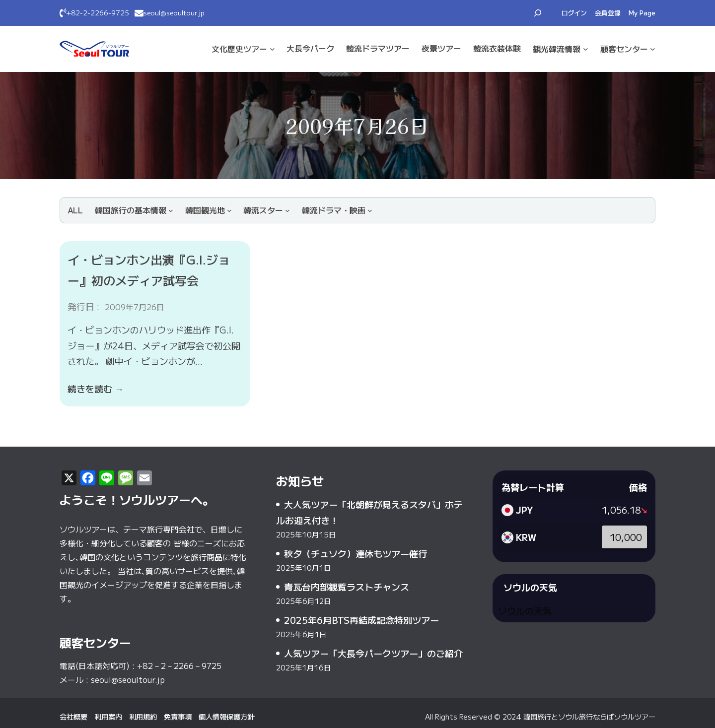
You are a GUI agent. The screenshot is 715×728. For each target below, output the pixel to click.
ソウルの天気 (525, 610)
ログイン (574, 13)
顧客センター (624, 49)
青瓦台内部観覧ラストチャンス (347, 587)
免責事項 (178, 716)
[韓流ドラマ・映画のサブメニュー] (337, 210)
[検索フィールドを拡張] (538, 13)
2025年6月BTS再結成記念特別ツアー (361, 620)
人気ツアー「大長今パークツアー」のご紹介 (373, 653)
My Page (642, 13)
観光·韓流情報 (557, 49)
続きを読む (96, 389)
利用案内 (108, 716)
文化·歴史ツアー (239, 49)
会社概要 (73, 716)
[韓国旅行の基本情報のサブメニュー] (134, 210)
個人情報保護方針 (226, 716)
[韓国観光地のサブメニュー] (209, 210)
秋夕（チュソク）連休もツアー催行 (356, 553)
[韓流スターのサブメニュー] (267, 210)
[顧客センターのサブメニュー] (653, 49)
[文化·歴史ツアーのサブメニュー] (272, 49)
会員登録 (608, 13)
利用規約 (143, 716)
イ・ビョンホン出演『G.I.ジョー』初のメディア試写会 (149, 270)
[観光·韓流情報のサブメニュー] (586, 49)
